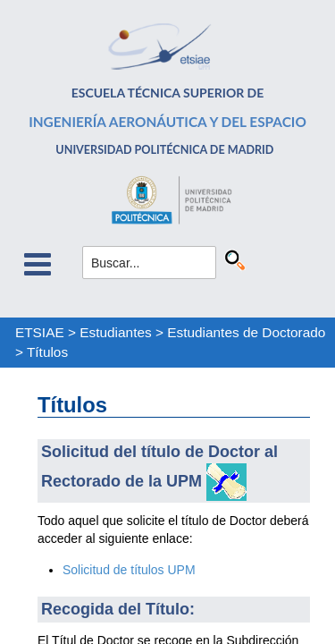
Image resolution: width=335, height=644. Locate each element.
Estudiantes (115, 332)
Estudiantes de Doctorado (246, 332)
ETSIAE (40, 332)
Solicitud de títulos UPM (129, 570)
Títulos (47, 352)
